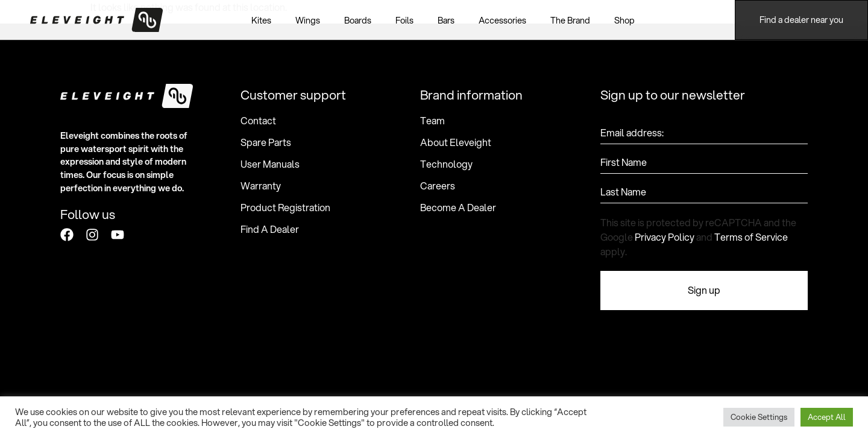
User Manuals (270, 164)
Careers (438, 186)
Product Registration (285, 208)
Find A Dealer (270, 229)
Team (432, 121)
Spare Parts (266, 142)
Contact (258, 121)
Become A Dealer (458, 208)
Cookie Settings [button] (759, 417)
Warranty (261, 186)
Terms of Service (751, 237)
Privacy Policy (665, 237)
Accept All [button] (827, 417)
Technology (446, 164)
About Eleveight (456, 142)
